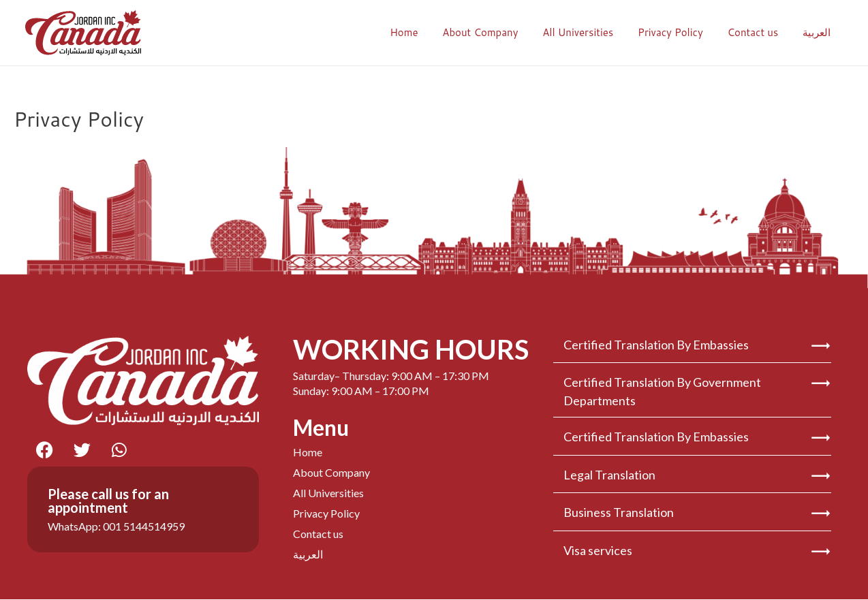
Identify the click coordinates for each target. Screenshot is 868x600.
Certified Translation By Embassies (656, 345)
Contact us (759, 32)
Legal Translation (609, 474)
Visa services (598, 550)
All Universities (592, 32)
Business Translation (619, 512)
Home (425, 32)
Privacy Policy (681, 32)
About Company (498, 32)
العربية (819, 32)
